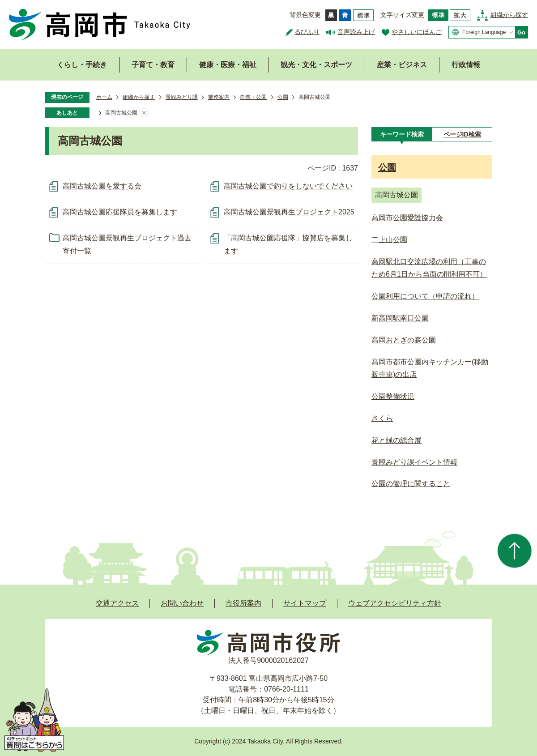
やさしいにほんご (417, 32)
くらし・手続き (82, 65)
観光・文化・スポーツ (316, 65)
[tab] (402, 134)
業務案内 (219, 97)
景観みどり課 (182, 97)
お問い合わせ (182, 603)
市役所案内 (243, 603)
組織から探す (509, 15)
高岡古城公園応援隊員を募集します (120, 212)
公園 (283, 97)
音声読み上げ (356, 32)
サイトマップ (305, 603)
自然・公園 (253, 97)
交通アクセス (117, 603)
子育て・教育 (153, 65)
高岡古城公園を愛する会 (102, 186)
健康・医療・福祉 (228, 65)
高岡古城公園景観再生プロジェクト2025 (289, 212)
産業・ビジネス (402, 65)
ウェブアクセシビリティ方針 (395, 603)
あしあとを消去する (144, 113)
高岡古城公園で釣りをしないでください (288, 186)
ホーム (104, 97)
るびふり (307, 32)
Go (521, 32)
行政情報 (466, 65)
